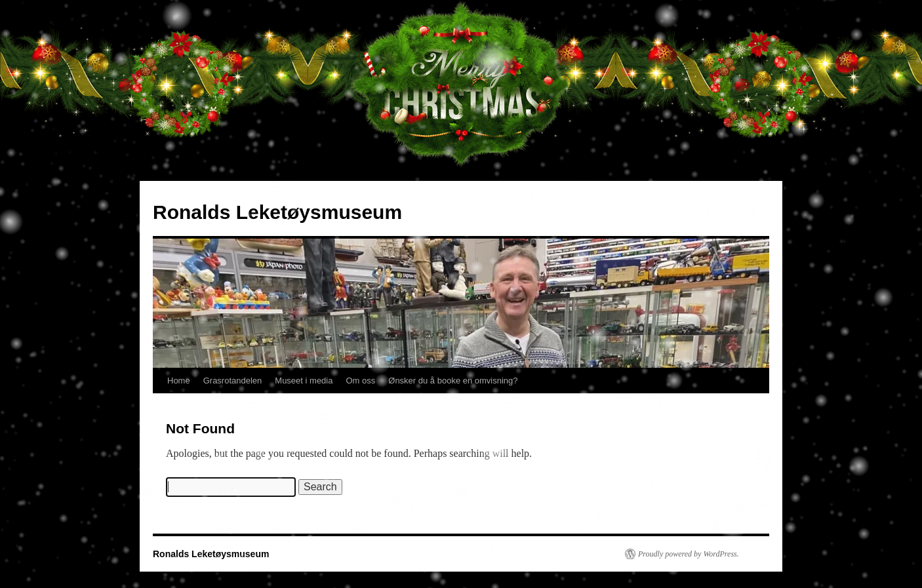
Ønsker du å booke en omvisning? (453, 381)
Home (179, 381)
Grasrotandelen (233, 381)
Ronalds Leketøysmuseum (277, 212)
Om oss (360, 381)
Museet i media (304, 381)
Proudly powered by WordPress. (689, 554)
